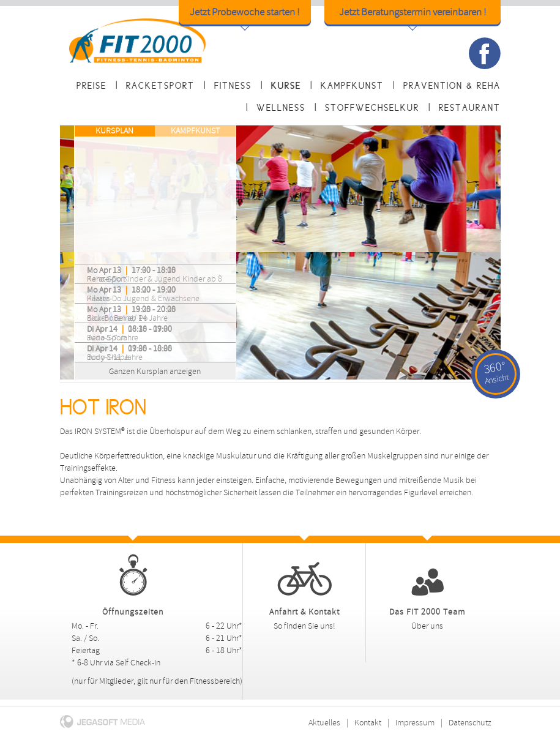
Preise (91, 86)
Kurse (286, 86)
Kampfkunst (352, 86)
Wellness (281, 108)
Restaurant (470, 108)
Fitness (233, 86)
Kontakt (368, 723)
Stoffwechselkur (372, 108)
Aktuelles (324, 723)
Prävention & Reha (452, 86)
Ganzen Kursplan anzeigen (141, 369)
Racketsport (160, 86)
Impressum (415, 723)
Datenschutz (470, 723)
